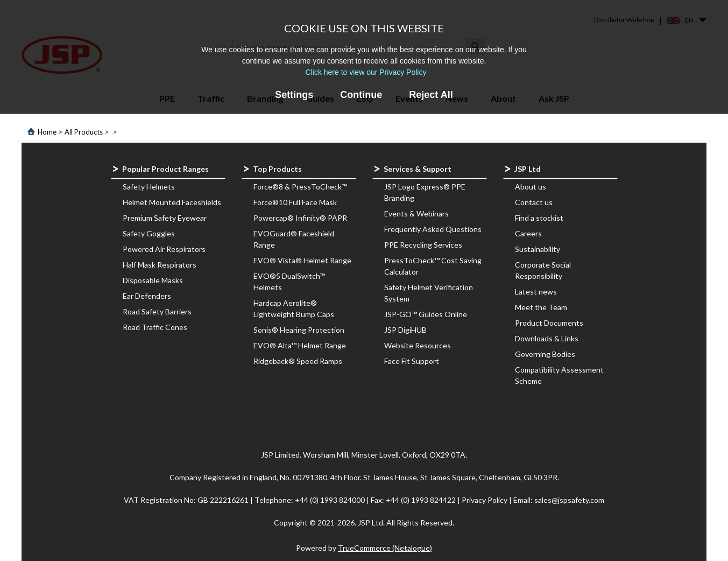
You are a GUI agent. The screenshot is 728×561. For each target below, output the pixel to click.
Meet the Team (541, 307)
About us (531, 187)
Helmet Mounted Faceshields (172, 202)
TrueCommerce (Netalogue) (385, 548)
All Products (84, 132)
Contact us (534, 202)
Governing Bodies (545, 354)
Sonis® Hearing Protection (299, 330)
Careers (528, 233)
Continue (361, 95)
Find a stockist (539, 218)
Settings (294, 95)
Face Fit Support (412, 361)
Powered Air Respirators (164, 249)
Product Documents (549, 323)
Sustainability (538, 249)
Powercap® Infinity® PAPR (300, 218)
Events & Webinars (416, 213)
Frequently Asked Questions (433, 229)
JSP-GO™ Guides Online (426, 314)
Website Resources (418, 345)
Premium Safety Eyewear (165, 218)
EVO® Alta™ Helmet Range (300, 345)
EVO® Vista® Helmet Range (302, 260)
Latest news (536, 292)
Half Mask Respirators (160, 265)
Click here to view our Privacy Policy (366, 72)
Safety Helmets (149, 187)
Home (47, 132)
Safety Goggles (149, 233)
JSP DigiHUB (405, 330)
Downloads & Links (547, 338)
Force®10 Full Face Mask (295, 202)
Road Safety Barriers (157, 311)
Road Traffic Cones (155, 327)
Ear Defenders (147, 296)
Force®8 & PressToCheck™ (300, 187)
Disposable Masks (153, 280)
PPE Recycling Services (423, 245)
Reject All (431, 95)
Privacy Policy (485, 500)
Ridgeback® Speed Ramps (298, 361)
